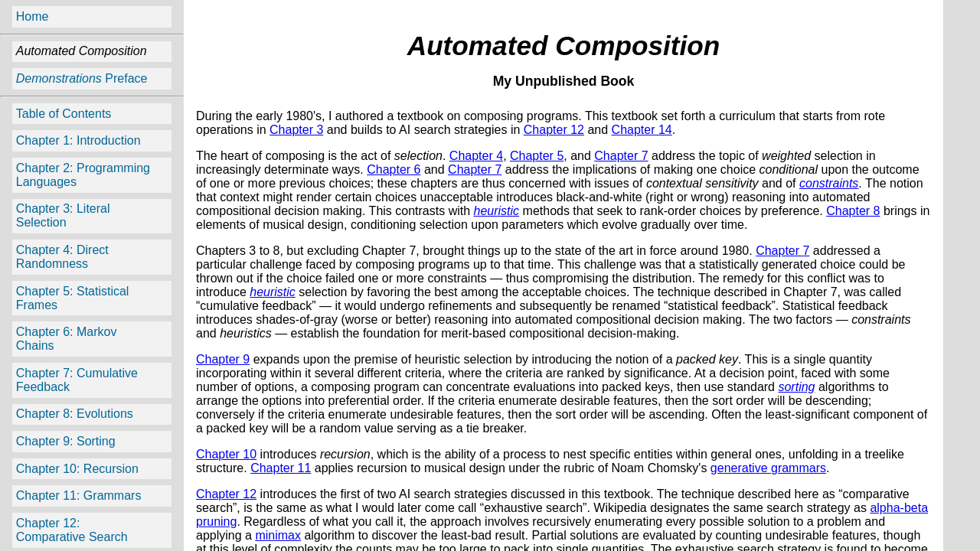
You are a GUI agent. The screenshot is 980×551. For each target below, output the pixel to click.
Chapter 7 (621, 156)
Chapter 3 (296, 130)
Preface (82, 78)
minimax (278, 535)
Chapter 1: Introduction (78, 140)
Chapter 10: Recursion (77, 469)
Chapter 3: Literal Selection (63, 215)
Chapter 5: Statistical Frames (73, 298)
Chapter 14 (642, 130)
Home (33, 16)
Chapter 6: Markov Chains (67, 339)
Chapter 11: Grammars (79, 496)
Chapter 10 (226, 454)
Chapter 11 (281, 468)
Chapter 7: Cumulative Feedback (77, 380)
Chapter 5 (537, 156)
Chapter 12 (554, 130)
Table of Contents (64, 114)
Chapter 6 (394, 170)
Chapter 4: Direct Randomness (62, 257)
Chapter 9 (223, 359)
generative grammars (768, 468)
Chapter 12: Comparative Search (72, 530)
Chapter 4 (476, 156)
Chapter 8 (853, 211)
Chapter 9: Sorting (66, 441)
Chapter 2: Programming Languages (83, 175)
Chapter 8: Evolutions (75, 414)
